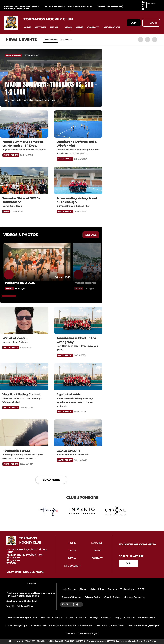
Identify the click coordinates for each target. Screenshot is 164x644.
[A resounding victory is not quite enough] (78, 180)
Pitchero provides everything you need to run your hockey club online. (31, 594)
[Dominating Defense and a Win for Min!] (78, 124)
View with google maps (25, 572)
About (83, 589)
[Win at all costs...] (24, 320)
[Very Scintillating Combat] (24, 377)
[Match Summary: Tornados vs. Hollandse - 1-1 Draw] (24, 124)
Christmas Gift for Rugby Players (143, 626)
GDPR (141, 589)
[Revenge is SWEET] (24, 433)
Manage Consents (134, 597)
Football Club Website (52, 618)
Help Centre (69, 589)
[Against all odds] (78, 377)
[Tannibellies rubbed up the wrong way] (78, 320)
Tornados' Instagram (16, 9)
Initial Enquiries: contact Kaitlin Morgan (68, 6)
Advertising (97, 589)
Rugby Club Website (125, 618)
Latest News (51, 40)
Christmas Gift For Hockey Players (82, 634)
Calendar (67, 40)
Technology (127, 589)
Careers (112, 589)
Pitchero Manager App (16, 626)
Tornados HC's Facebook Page (21, 6)
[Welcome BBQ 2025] (37, 262)
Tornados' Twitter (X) (111, 6)
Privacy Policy (92, 597)
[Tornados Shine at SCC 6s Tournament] (24, 180)
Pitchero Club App (147, 618)
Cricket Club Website (76, 618)
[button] (27, 27)
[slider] (9, 296)
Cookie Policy (112, 597)
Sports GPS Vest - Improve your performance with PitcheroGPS (61, 626)
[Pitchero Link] (154, 7)
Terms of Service (71, 597)
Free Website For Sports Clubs (23, 618)
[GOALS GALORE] (78, 433)
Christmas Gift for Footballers (110, 626)
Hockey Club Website (100, 618)
